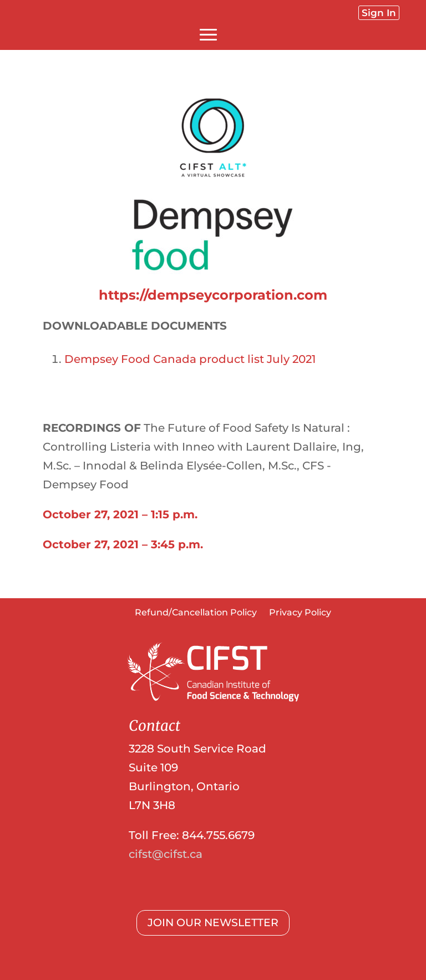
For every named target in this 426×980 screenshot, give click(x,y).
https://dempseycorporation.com (213, 295)
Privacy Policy (300, 613)
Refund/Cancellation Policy (196, 613)
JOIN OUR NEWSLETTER (213, 923)
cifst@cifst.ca (166, 854)
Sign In (379, 13)
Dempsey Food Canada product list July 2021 (190, 359)
